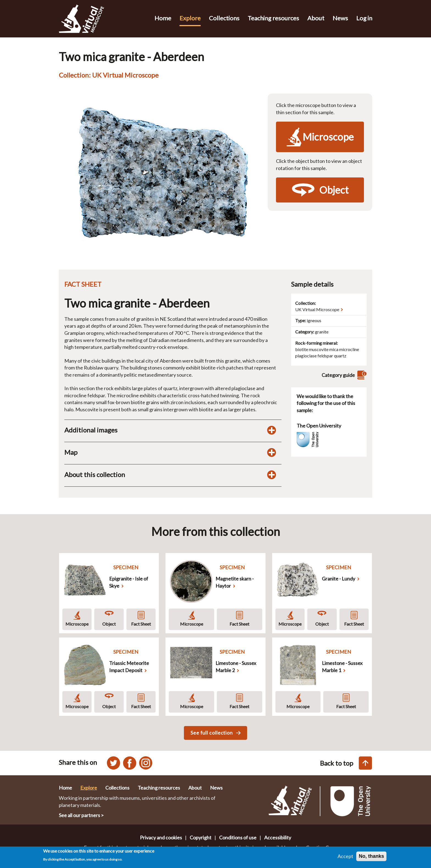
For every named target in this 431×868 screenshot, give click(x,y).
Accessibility (278, 837)
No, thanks (371, 857)
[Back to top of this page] (365, 763)
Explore (190, 18)
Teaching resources (273, 18)
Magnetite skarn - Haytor (235, 582)
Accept (345, 857)
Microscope (77, 624)
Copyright (201, 837)
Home (163, 18)
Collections (224, 18)
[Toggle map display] (272, 452)
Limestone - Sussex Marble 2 (236, 667)
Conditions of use (238, 837)
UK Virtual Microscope (317, 309)
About (316, 18)
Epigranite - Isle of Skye (129, 582)
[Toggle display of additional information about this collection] (272, 475)
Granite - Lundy (339, 579)
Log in (364, 18)
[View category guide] (361, 375)
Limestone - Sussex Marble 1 (342, 667)
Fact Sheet (141, 624)
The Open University (319, 426)
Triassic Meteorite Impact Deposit (129, 667)
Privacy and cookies (161, 837)
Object (109, 624)
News (340, 18)
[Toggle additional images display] (272, 430)
